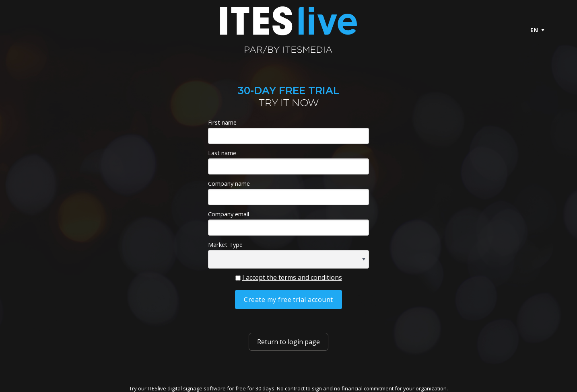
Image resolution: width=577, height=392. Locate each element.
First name (222, 122)
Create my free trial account (288, 300)
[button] (364, 259)
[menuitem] (537, 30)
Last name (222, 153)
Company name (229, 183)
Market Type (225, 244)
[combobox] (288, 259)
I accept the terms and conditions (292, 277)
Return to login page (288, 342)
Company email (229, 214)
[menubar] (537, 30)
